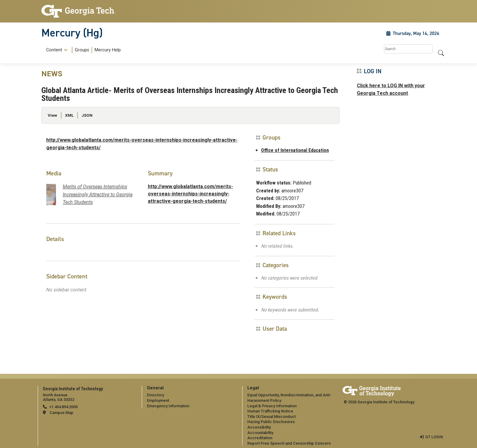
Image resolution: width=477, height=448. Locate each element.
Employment (158, 400)
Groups (82, 50)
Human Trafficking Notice (270, 411)
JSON (87, 115)
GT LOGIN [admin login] (434, 437)
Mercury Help (108, 50)
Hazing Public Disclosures (271, 422)
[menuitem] (82, 50)
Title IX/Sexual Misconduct (272, 417)
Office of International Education (295, 150)
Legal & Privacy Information (272, 406)
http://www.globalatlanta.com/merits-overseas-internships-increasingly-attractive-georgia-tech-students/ (190, 194)
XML (69, 115)
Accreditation (260, 438)
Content (54, 50)
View (52, 115)
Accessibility (259, 427)
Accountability (260, 433)
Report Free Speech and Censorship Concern (289, 443)
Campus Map (61, 413)
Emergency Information (168, 406)
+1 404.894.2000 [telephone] (63, 407)
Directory (155, 395)
